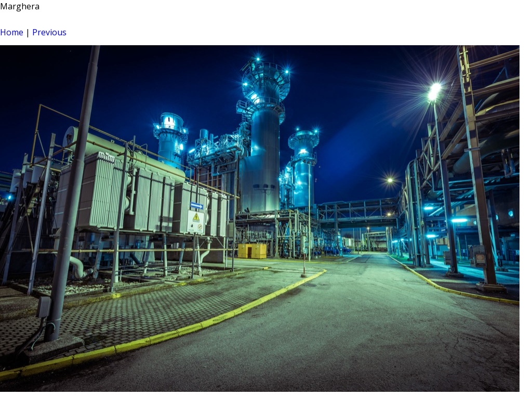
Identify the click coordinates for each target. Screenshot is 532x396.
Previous (49, 32)
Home (12, 32)
